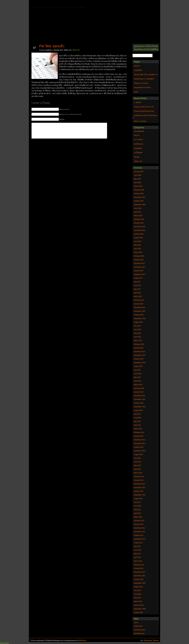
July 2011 (137, 546)
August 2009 (138, 613)
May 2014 (137, 421)
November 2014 (139, 399)
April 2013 (137, 469)
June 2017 (138, 285)
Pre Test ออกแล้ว (52, 46)
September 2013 (140, 451)
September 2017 (140, 274)
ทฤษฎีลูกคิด (63, 3)
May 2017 (137, 289)
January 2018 (139, 260)
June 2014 (138, 418)
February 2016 (139, 344)
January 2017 (139, 304)
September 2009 (140, 609)
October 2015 (139, 359)
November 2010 (139, 576)
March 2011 (138, 561)
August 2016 (138, 322)
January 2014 (139, 436)
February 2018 (139, 256)
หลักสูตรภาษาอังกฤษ (46, 7)
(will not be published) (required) (70, 114)
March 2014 (138, 429)
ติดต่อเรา (50, 3)
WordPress (82, 640)
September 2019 (140, 205)
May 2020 (137, 179)
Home (39, 3)
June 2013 (138, 462)
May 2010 (137, 598)
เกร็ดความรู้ (76, 50)
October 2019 (139, 201)
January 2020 (139, 194)
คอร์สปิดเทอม (139, 144)
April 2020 (137, 183)
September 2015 (140, 363)
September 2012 (140, 495)
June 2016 (138, 330)
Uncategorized (139, 131)
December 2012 (139, 484)
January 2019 (139, 223)
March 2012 (138, 517)
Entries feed (138, 626)
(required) (64, 109)
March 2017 (138, 296)
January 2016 (139, 348)
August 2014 (138, 410)
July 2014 (137, 414)
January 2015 (139, 392)
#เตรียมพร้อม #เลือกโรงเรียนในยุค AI (145, 117)
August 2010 (138, 587)
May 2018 (137, 245)
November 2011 (139, 532)
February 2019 (139, 219)
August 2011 (138, 543)
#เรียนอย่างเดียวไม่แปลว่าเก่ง (144, 107)
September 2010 (140, 583)
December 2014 (139, 396)
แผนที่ (138, 3)
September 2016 (140, 319)
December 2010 (139, 572)
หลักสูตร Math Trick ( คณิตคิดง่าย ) (116, 3)
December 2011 (139, 528)
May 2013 (137, 466)
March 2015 (138, 385)
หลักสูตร (137, 157)
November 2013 (139, 443)
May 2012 (137, 510)
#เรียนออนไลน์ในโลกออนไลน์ (144, 111)
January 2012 (139, 524)
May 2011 (137, 554)
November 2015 (139, 355)
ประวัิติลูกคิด (138, 153)
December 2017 (139, 263)
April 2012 (137, 513)
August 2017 (138, 278)
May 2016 (137, 333)
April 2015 (137, 381)
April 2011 (137, 557)
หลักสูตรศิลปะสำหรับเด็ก (69, 7)
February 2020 (139, 190)
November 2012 (139, 488)
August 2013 (138, 454)
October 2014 (139, 403)
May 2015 (137, 377)
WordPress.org (139, 634)
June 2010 (138, 594)
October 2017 (139, 271)
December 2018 (139, 227)
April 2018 (137, 249)
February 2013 (139, 477)
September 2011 (140, 539)
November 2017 (139, 267)
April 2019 (137, 212)
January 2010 (139, 605)
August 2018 (138, 238)
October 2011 (139, 535)
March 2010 (138, 601)
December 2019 (139, 197)
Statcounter (4, 643)
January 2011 (139, 568)
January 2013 (139, 480)
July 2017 (137, 282)
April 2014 (137, 425)
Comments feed (139, 630)
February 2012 (139, 521)
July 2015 (137, 370)
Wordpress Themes (151, 640)
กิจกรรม (137, 135)
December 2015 (139, 352)
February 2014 (139, 432)
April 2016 (137, 337)
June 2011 (138, 550)
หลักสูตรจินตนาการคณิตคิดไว (85, 3)
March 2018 (138, 252)
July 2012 (137, 502)
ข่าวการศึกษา (139, 140)
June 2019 (138, 208)
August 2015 (138, 366)
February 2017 (139, 300)
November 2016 (139, 311)
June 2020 (138, 175)
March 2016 (138, 341)
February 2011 (139, 565)
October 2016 (139, 315)
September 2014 (140, 407)
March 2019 (138, 216)
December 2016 (139, 307)
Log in (136, 622)
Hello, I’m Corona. (140, 121)
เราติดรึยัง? (138, 102)
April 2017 (137, 293)
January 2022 (139, 172)
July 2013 (137, 458)
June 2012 (138, 506)
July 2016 (137, 326)
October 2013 (139, 447)
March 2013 (138, 473)
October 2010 (139, 579)
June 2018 (138, 241)
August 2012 (138, 499)
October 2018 (139, 234)
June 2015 (138, 374)
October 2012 (139, 491)
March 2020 (138, 186)
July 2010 (137, 590)
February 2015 (139, 388)
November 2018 (139, 230)
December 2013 (139, 440)
